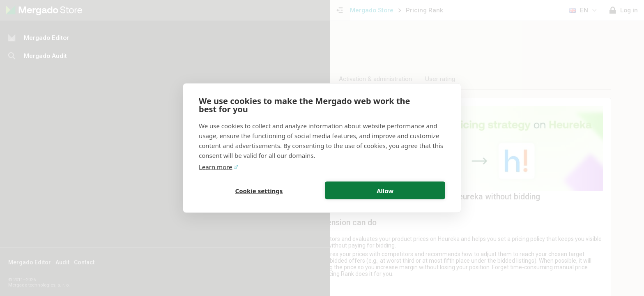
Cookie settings (259, 190)
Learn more (216, 167)
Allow (385, 190)
